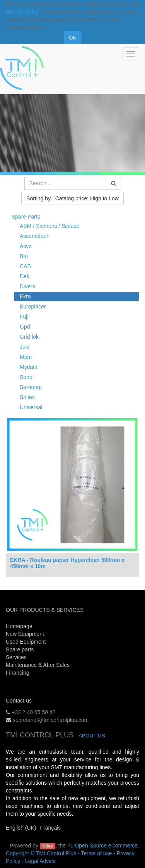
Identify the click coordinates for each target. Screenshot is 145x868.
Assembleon (35, 236)
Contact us (19, 701)
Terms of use (96, 853)
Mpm (26, 357)
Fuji (24, 317)
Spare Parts (26, 217)
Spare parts (20, 649)
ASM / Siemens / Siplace (49, 226)
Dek (25, 276)
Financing (18, 673)
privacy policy (22, 12)
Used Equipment (26, 642)
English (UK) (21, 828)
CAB (25, 266)
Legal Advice (40, 861)
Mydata (29, 367)
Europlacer (33, 307)
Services (17, 657)
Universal (31, 407)
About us (92, 736)
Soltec (27, 397)
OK (72, 38)
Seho (26, 377)
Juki (25, 347)
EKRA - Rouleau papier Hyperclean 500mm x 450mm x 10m (67, 563)
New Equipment (25, 634)
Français (51, 828)
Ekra (25, 296)
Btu (24, 256)
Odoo (47, 846)
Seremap (31, 387)
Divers (27, 286)
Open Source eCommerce (106, 846)
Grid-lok (29, 337)
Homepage (19, 626)
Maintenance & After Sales (38, 665)
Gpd (25, 327)
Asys (26, 246)
